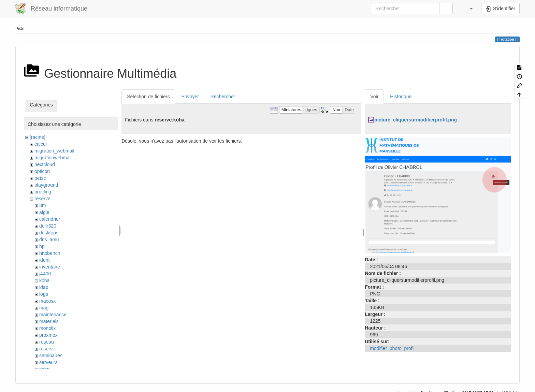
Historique (401, 97)
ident (44, 260)
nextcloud (45, 164)
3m (42, 205)
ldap (44, 287)
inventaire (50, 267)
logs (44, 294)
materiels (49, 321)
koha (44, 280)
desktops (49, 233)
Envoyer (190, 97)
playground (46, 185)
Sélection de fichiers (148, 97)
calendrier (50, 219)
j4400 (45, 274)
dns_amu (49, 239)
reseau (47, 342)
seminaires (51, 355)
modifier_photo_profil (392, 348)
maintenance (53, 315)
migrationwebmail (53, 158)
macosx (47, 301)
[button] (468, 9)
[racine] (38, 137)
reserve (42, 199)
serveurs (48, 362)
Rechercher (223, 97)
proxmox (48, 335)
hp (42, 246)
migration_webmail (54, 151)
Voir (374, 97)
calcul (41, 144)
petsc (40, 178)
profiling (43, 192)
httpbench (50, 253)
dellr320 (48, 226)
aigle (44, 212)
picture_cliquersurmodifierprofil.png (416, 120)
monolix (47, 328)
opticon (42, 171)
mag (44, 308)
